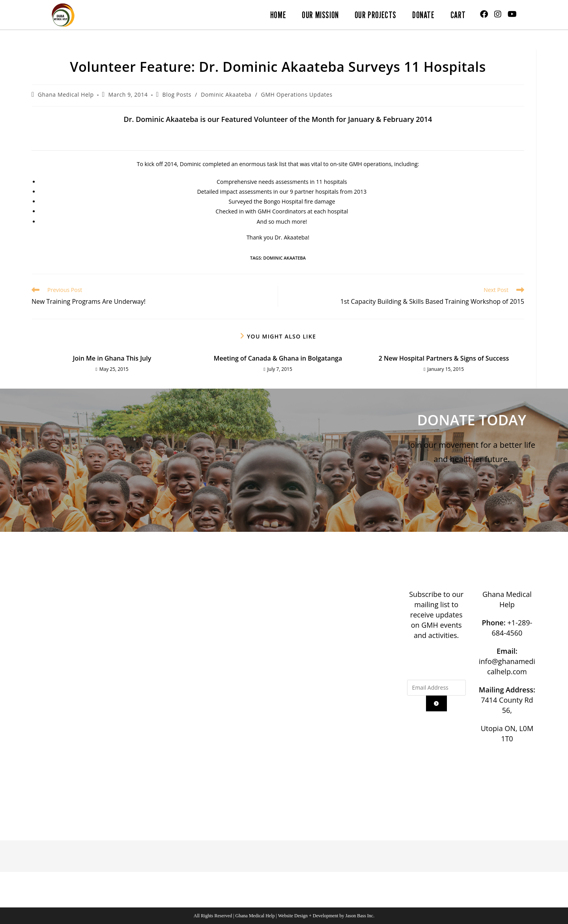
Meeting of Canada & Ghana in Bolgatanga (278, 358)
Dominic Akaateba (226, 94)
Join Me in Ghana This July (112, 358)
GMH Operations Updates (297, 94)
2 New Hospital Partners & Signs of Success (444, 358)
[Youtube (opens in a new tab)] (512, 14)
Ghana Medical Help (66, 94)
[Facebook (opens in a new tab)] (484, 14)
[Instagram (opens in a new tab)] (498, 14)
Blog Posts (177, 94)
